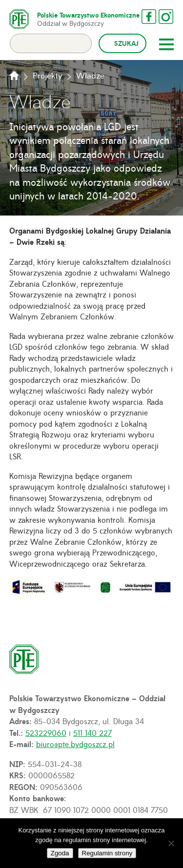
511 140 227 (92, 732)
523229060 (46, 732)
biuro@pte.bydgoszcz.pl (75, 744)
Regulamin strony (107, 853)
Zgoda (60, 853)
